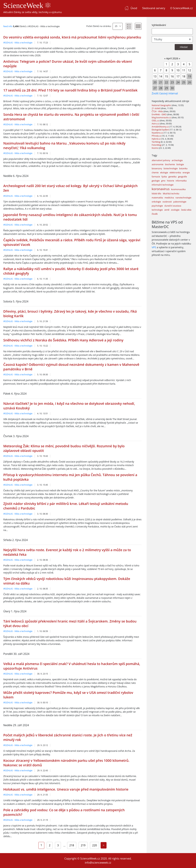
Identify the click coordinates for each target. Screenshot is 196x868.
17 (178, 76)
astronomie (158, 164)
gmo (163, 181)
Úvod (134, 8)
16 (172, 76)
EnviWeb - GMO (159, 114)
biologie (180, 164)
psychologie (157, 206)
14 (161, 76)
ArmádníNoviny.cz (160, 127)
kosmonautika (178, 189)
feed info (8, 26)
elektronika (175, 172)
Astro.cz (156, 124)
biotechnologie (171, 169)
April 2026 (172, 58)
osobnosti (167, 202)
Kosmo (155, 148)
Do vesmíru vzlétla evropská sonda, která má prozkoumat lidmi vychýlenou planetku (72, 37)
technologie (157, 210)
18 (184, 76)
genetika (172, 177)
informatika (181, 181)
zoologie (175, 210)
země (167, 210)
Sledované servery (154, 8)
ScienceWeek (27, 6)
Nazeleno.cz (158, 133)
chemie (155, 173)
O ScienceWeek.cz (181, 8)
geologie (156, 181)
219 (83, 845)
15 (166, 76)
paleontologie (180, 202)
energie (186, 173)
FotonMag (157, 145)
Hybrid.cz (156, 139)
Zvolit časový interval (165, 93)
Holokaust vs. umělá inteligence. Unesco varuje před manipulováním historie (66, 789)
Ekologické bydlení (161, 130)
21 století (156, 108)
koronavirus (161, 189)
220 (94, 845)
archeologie (177, 160)
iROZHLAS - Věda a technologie (18, 43)
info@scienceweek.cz (98, 863)
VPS (154, 247)
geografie (182, 177)
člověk (155, 214)
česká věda (186, 210)
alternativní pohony (161, 160)
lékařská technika (171, 194)
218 (72, 845)
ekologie (164, 173)
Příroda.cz (157, 136)
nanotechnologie (183, 198)
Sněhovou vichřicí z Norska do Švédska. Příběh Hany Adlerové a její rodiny (63, 340)
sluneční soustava (173, 206)
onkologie (156, 202)
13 (155, 76)
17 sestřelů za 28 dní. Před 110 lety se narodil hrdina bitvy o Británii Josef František (71, 90)
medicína (169, 198)
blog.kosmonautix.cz (162, 118)
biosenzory (157, 169)
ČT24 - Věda (158, 111)
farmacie (156, 177)
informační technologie (163, 185)
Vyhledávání (159, 25)
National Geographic (162, 105)
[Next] (104, 845)
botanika (183, 169)
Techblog (156, 142)
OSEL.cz (156, 121)
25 (116, 26)
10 (178, 70)
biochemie (170, 164)
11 (184, 70)
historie (170, 181)
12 (189, 70)
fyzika (164, 177)
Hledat (184, 47)
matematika (157, 198)
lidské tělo (157, 194)
